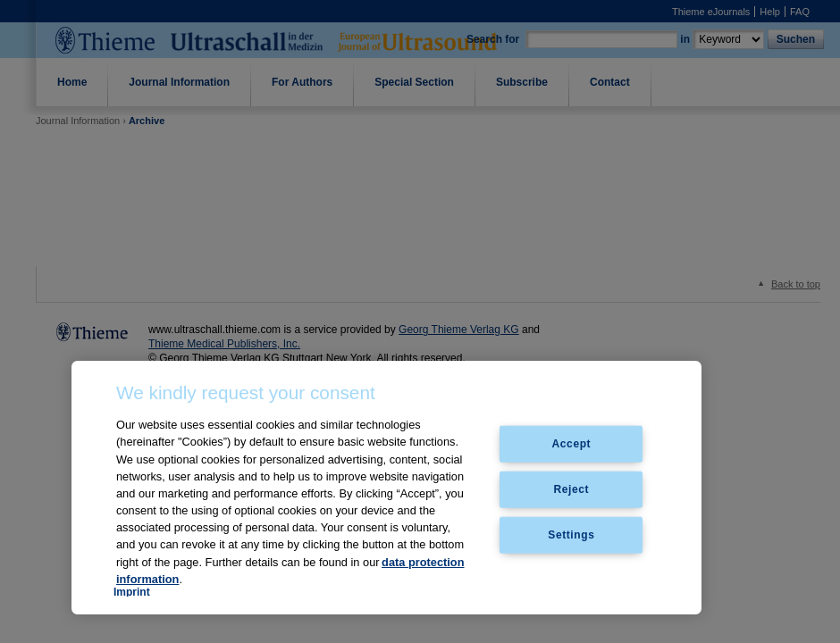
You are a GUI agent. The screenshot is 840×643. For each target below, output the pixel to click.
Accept (572, 444)
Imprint (132, 592)
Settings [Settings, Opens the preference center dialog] (571, 534)
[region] (386, 488)
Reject (572, 489)
